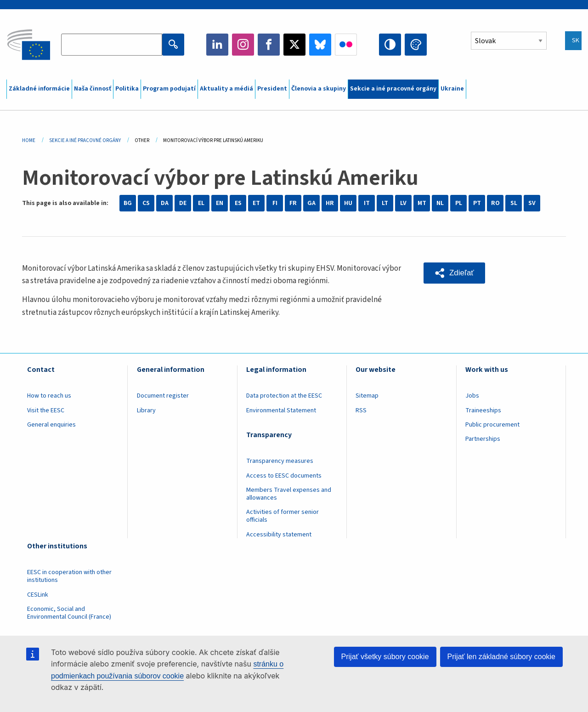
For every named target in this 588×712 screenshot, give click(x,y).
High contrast (390, 45)
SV (532, 203)
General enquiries (51, 425)
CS (146, 203)
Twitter (294, 45)
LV (403, 203)
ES (238, 203)
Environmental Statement (281, 410)
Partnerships (483, 439)
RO (495, 203)
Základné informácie (39, 89)
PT (477, 203)
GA (311, 203)
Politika (127, 89)
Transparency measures (280, 461)
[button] (454, 273)
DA (165, 203)
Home (29, 140)
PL (459, 203)
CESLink (38, 595)
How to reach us (49, 396)
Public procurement (492, 425)
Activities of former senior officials (283, 516)
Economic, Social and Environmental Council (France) (70, 613)
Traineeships (483, 410)
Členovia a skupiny (319, 89)
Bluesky (320, 45)
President (272, 89)
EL (201, 203)
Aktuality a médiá (226, 89)
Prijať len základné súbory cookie (501, 657)
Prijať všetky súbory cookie (385, 657)
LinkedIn (217, 45)
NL (440, 203)
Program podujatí (169, 89)
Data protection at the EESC (284, 396)
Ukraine (452, 89)
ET (256, 203)
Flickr (346, 45)
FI (275, 203)
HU (348, 203)
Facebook (269, 45)
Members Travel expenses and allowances (289, 494)
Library (146, 410)
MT (422, 203)
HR (330, 203)
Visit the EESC (46, 410)
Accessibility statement (279, 535)
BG (128, 203)
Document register (163, 396)
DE (183, 203)
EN (220, 203)
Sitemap (367, 396)
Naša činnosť (93, 89)
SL (514, 203)
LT (385, 203)
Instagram (243, 45)
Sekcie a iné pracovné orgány (393, 89)
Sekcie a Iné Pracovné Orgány (85, 140)
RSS (361, 410)
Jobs (472, 396)
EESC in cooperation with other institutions (69, 576)
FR (293, 203)
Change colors (416, 45)
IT (367, 203)
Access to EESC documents (284, 476)
